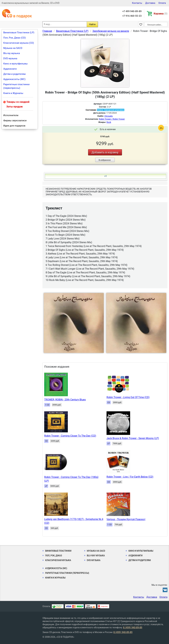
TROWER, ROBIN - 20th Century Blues (65, 400)
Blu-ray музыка (12, 53)
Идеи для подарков (14, 126)
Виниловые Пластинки (58, 551)
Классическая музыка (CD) (19, 43)
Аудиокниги (10, 69)
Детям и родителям (14, 74)
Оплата (162, 3)
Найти (92, 24)
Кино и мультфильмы (15, 64)
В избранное (105, 160)
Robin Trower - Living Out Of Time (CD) (128, 397)
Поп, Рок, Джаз (54, 556)
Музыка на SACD (13, 48)
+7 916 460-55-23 (132, 16)
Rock (109, 122)
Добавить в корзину (105, 152)
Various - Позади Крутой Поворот (126, 519)
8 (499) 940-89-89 (133, 628)
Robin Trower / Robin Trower (112, 119)
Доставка (150, 3)
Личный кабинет (155, 25)
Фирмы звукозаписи (15, 121)
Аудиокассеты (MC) (14, 79)
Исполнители (11, 115)
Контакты (137, 3)
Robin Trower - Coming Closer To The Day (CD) (70, 436)
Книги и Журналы (13, 93)
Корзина (161, 14)
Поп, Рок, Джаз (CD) (15, 38)
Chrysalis (108, 116)
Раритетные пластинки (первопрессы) (16, 86)
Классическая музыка (58, 560)
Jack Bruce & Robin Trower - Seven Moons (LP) (133, 438)
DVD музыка (10, 58)
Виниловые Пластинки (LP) (19, 33)
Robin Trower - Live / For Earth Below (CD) (130, 477)
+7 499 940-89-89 (132, 11)
